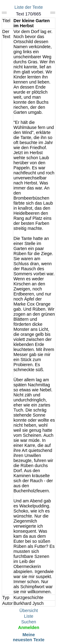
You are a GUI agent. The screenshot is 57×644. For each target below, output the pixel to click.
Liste (29, 616)
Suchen (29, 622)
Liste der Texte (29, 7)
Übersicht (29, 611)
